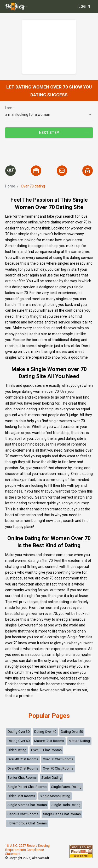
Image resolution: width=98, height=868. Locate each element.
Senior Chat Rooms (22, 778)
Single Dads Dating (66, 805)
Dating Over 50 (72, 732)
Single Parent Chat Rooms (27, 787)
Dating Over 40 (45, 732)
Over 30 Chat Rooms (46, 750)
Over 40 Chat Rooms (23, 759)
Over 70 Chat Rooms (58, 768)
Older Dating (17, 750)
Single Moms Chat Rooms (27, 805)
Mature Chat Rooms (49, 741)
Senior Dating (51, 778)
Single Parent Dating (66, 787)
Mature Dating (79, 741)
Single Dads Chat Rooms (62, 814)
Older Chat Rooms (21, 796)
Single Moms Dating (55, 796)
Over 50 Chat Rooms (58, 759)
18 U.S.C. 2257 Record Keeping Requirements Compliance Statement (27, 850)
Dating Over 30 (19, 732)
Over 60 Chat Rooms (23, 768)
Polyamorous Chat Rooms (27, 823)
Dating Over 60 (19, 741)
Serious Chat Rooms (23, 814)
